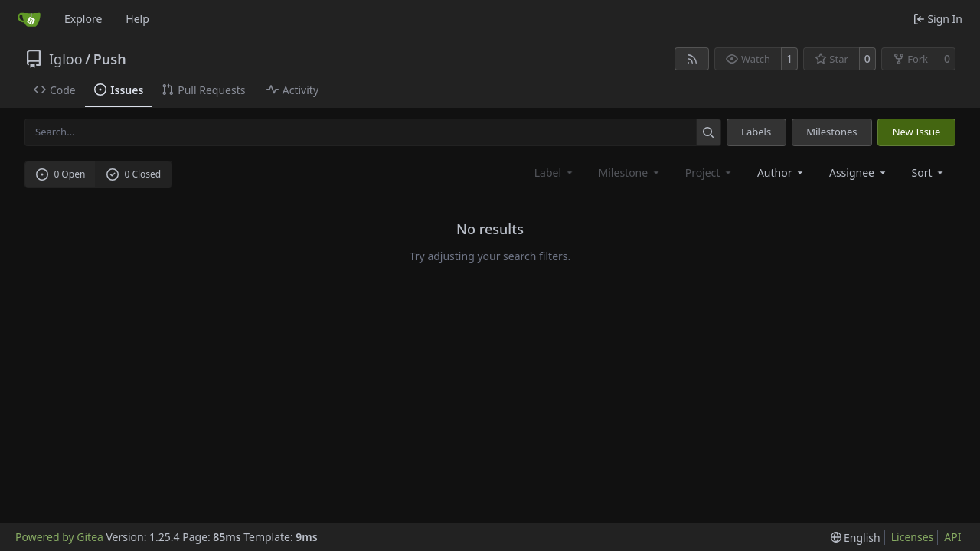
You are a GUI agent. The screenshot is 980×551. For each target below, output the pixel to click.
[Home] (29, 19)
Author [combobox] (781, 173)
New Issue (917, 132)
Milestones (831, 132)
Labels (756, 132)
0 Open (61, 174)
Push (110, 59)
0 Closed (134, 174)
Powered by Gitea (59, 537)
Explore (83, 19)
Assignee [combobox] (859, 173)
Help (137, 19)
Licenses (913, 537)
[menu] (929, 173)
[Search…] (709, 132)
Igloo (66, 59)
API (952, 537)
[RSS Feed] (692, 59)
